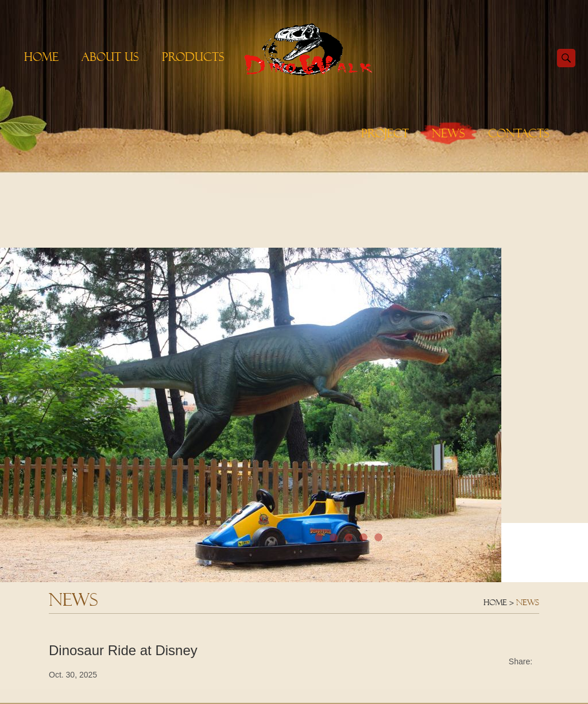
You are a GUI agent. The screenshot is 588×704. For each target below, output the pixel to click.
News (448, 133)
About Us (110, 57)
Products (193, 57)
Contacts (519, 133)
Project (385, 133)
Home (41, 57)
